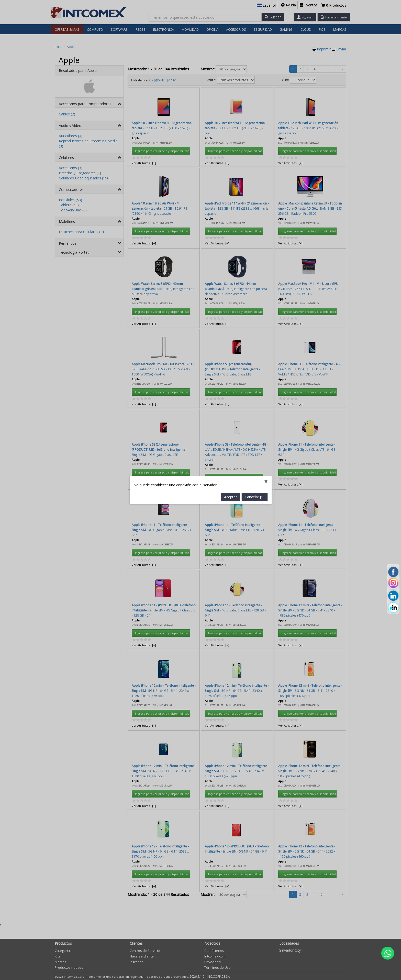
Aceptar (230, 270)
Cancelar (255, 270)
